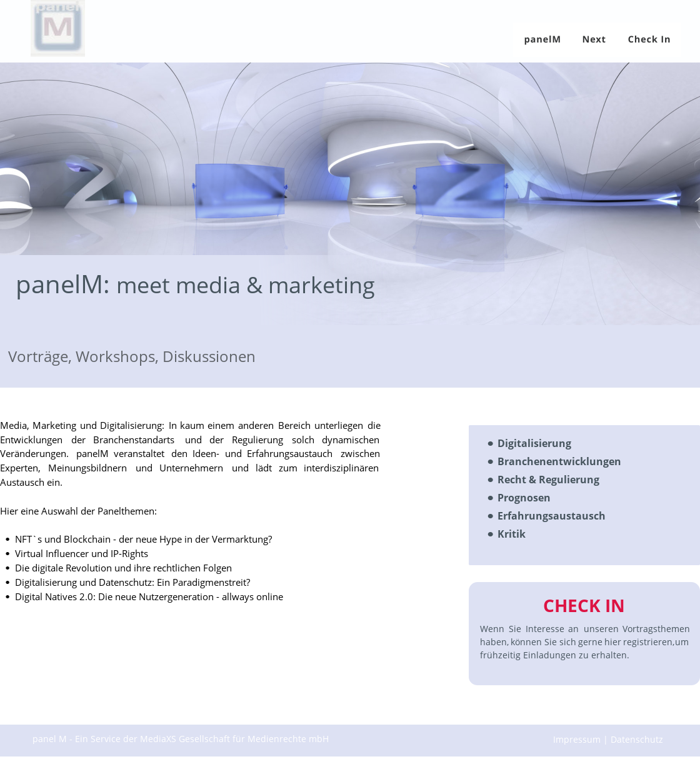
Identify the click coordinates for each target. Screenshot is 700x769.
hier (613, 642)
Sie (515, 629)
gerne (590, 642)
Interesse (545, 629)
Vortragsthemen (657, 629)
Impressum (578, 739)
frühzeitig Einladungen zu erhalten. (555, 655)
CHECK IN (584, 605)
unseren (601, 629)
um (683, 642)
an (573, 629)
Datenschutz (638, 739)
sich (568, 642)
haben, (494, 642)
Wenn (492, 629)
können (526, 642)
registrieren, (649, 642)
